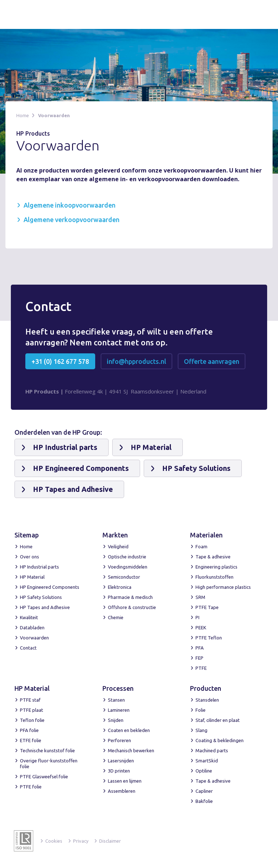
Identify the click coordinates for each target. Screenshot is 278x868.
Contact (28, 648)
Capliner (204, 791)
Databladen (32, 627)
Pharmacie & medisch (130, 597)
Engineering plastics (216, 567)
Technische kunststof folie (47, 750)
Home (23, 115)
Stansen (116, 700)
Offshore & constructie (132, 607)
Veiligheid (118, 546)
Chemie (116, 617)
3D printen (119, 771)
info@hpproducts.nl (136, 361)
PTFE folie (31, 787)
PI (197, 617)
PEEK (201, 627)
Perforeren (119, 740)
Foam (201, 546)
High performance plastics (223, 587)
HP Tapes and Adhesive (45, 607)
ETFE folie (31, 740)
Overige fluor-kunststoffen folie (49, 763)
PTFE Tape (207, 607)
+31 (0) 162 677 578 (60, 361)
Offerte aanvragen (212, 361)
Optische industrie (127, 557)
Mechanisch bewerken (131, 750)
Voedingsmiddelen (128, 567)
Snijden (116, 720)
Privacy (81, 841)
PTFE (201, 668)
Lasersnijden (121, 761)
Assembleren (122, 791)
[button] (255, 14)
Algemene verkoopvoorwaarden (71, 220)
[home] (41, 14)
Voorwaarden (54, 115)
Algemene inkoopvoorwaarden (69, 205)
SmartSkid (207, 761)
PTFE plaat (31, 710)
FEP (199, 658)
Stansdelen (207, 700)
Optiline (204, 771)
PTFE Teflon (209, 638)
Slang (201, 730)
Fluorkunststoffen (214, 577)
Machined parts (212, 750)
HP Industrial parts (39, 567)
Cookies (54, 841)
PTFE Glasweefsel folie (44, 776)
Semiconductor (124, 577)
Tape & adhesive (213, 557)
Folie (201, 710)
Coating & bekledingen (220, 740)
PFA (200, 648)
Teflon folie (32, 720)
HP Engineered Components (50, 587)
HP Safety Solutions (41, 597)
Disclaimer (110, 841)
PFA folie (29, 730)
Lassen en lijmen (125, 781)
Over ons (30, 557)
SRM (200, 597)
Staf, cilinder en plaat (218, 720)
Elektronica (120, 587)
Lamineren (119, 710)
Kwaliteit (29, 617)
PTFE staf (30, 700)
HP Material (32, 577)
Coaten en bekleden (129, 730)
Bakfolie (204, 801)
